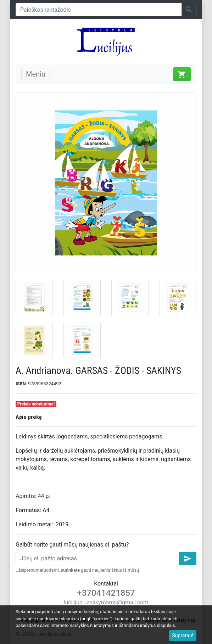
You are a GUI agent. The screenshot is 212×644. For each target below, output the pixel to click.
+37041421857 (106, 593)
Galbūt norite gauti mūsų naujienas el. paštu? (72, 545)
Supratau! (183, 635)
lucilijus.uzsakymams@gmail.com (106, 602)
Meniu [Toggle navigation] (36, 74)
